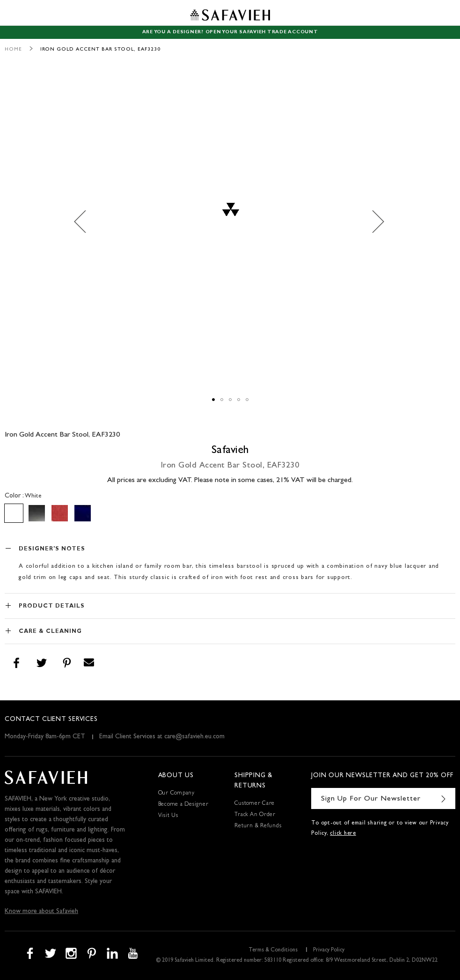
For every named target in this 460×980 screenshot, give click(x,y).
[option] (14, 513)
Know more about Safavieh (41, 912)
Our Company (176, 794)
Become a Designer (183, 805)
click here (343, 834)
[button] (85, 222)
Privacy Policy (329, 950)
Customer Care (255, 804)
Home (13, 49)
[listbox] (230, 513)
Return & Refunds (258, 826)
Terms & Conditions (273, 950)
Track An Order (255, 815)
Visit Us (168, 816)
